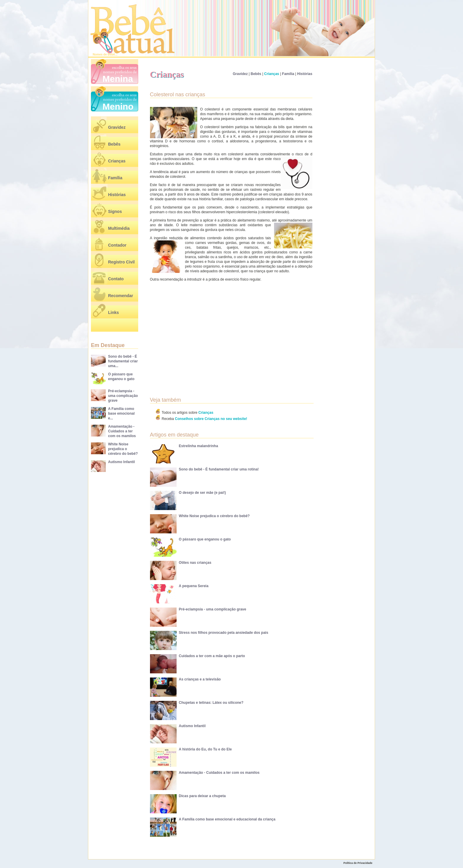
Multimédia (119, 228)
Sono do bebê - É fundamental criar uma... (123, 361)
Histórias (117, 195)
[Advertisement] (200, 332)
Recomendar (121, 296)
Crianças (117, 161)
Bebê (111, 54)
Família (115, 178)
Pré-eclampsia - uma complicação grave (123, 396)
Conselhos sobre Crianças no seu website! (211, 419)
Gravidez (117, 127)
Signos (115, 211)
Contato (116, 279)
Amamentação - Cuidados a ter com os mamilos (122, 431)
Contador (117, 245)
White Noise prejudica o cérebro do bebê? (123, 449)
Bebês (114, 144)
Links (114, 312)
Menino (118, 106)
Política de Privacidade (358, 863)
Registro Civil (121, 262)
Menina (118, 79)
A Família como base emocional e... (121, 413)
